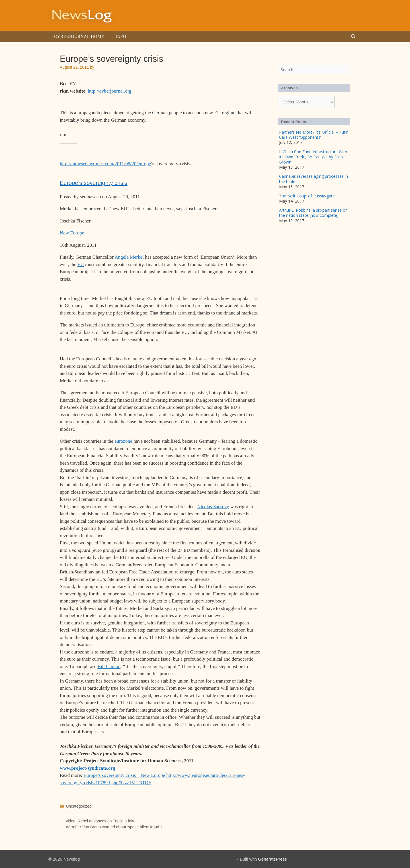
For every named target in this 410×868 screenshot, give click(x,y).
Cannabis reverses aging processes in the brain (313, 179)
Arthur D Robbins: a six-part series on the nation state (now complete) (313, 213)
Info (121, 36)
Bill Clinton (109, 666)
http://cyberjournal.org (109, 91)
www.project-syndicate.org (87, 768)
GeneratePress (272, 859)
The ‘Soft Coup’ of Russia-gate (307, 196)
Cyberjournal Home (79, 36)
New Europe (72, 233)
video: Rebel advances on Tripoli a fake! (101, 821)
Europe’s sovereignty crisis (94, 183)
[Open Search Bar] (353, 36)
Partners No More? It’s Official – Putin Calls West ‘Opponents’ (314, 135)
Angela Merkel (129, 257)
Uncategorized (79, 806)
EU (81, 265)
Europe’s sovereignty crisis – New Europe (124, 775)
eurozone (123, 441)
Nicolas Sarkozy (213, 507)
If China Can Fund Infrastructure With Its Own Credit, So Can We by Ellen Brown (313, 157)
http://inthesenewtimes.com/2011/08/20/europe (105, 164)
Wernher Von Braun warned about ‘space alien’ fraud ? (114, 827)
